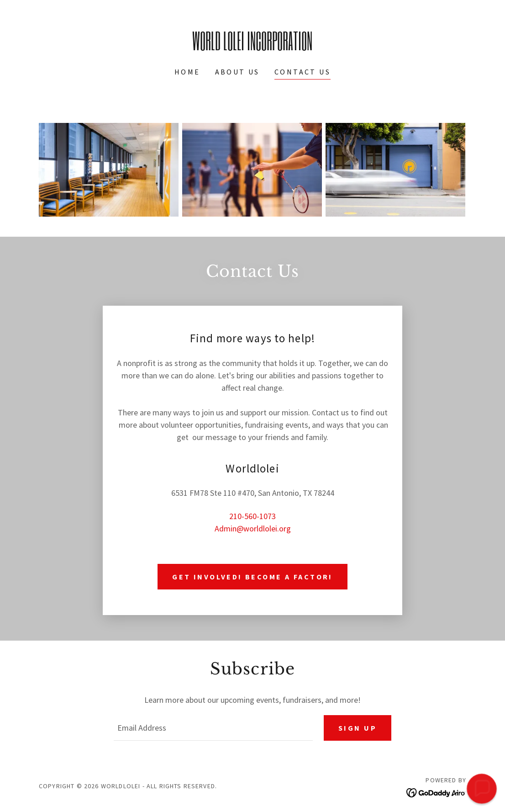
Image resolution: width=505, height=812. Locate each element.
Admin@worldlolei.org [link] (253, 528)
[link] (252, 47)
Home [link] (187, 72)
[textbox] (213, 728)
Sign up (358, 728)
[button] (482, 789)
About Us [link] (237, 72)
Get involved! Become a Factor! (252, 577)
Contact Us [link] (302, 72)
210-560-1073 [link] (252, 516)
